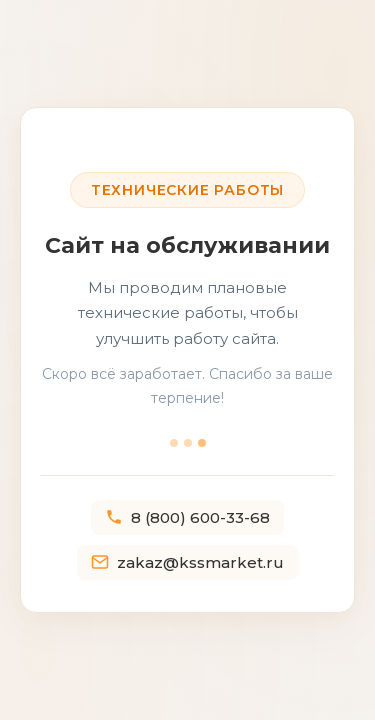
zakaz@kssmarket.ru (187, 562)
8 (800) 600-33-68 (187, 517)
